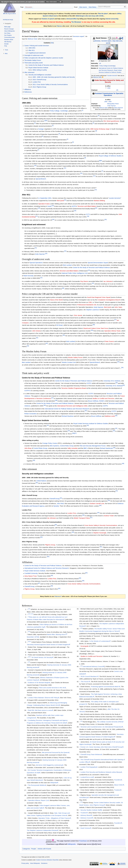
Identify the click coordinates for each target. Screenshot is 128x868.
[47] (75, 433)
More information (52, 2)
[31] (37, 338)
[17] (36, 216)
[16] (75, 211)
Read (76, 7)
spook (108, 43)
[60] (41, 537)
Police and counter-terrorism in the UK (52, 688)
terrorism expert (106, 41)
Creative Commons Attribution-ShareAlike (47, 860)
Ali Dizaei (60, 325)
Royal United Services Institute (35, 571)
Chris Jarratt (78, 315)
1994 (106, 102)
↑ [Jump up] (27, 617)
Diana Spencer (119, 108)
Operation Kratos (44, 204)
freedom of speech (48, 19)
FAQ (6, 46)
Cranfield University (31, 573)
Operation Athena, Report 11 (38, 800)
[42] (88, 425)
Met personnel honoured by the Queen (55, 752)
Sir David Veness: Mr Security (42, 657)
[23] (46, 254)
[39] (45, 405)
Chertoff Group (54, 499)
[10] (35, 166)
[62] (48, 557)
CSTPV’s (28, 391)
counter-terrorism (115, 198)
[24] (89, 270)
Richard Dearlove (68, 416)
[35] (117, 383)
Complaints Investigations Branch (109, 300)
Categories (26, 849)
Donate (6, 44)
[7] (38, 150)
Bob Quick (60, 201)
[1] (82, 110)
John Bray (28, 448)
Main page (7, 27)
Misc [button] (6, 54)
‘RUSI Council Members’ (89, 676)
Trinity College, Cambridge (59, 111)
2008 (109, 88)
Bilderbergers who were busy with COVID (90, 16)
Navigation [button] (8, 23)
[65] (80, 578)
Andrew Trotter (109, 516)
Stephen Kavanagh (100, 533)
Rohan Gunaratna (31, 414)
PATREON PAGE (8, 20)
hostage (41, 129)
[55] (98, 513)
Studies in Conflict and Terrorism (103, 398)
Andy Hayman (111, 106)
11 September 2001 (45, 198)
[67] (39, 583)
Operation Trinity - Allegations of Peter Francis (54, 818)
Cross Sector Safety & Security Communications (101, 525)
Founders (117, 780)
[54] (100, 505)
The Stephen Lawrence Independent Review (42, 830)
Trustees (117, 790)
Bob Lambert (67, 265)
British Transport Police (82, 518)
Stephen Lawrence (93, 310)
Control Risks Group (67, 446)
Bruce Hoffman (93, 401)
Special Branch (41, 179)
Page (22, 7)
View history (92, 7)
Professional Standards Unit (87, 305)
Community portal (9, 37)
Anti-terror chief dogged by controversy (49, 765)
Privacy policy (25, 863)
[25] (93, 283)
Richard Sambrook (106, 448)
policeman (97, 41)
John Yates (118, 307)
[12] (96, 190)
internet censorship (112, 19)
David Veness (85, 828)
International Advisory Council (93, 666)
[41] (48, 425)
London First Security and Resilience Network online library (101, 772)
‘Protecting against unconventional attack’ (105, 687)
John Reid (60, 503)
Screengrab (84, 646)
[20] (105, 219)
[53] (109, 500)
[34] (118, 362)
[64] (52, 575)
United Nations (41, 481)
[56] (83, 515)
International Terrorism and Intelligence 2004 (72, 406)
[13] (65, 200)
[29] (92, 330)
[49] (123, 463)
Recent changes (9, 29)
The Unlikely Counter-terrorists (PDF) (110, 722)
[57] (91, 518)
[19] (53, 219)
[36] (124, 385)
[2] (99, 116)
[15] (96, 208)
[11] (65, 168)
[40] (86, 411)
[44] (69, 431)
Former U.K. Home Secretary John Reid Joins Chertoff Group (101, 747)
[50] (37, 483)
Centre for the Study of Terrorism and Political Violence (91, 267)
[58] (56, 525)
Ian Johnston (108, 281)
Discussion (29, 7)
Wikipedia (54, 783)
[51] (117, 491)
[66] (83, 581)
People (34, 849)
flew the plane (103, 14)
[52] (61, 498)
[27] (115, 320)
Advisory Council (86, 818)
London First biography (88, 767)
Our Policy (7, 33)
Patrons (59, 26)
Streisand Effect (72, 19)
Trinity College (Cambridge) (107, 66)
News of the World (56, 300)
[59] (73, 532)
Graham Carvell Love (97, 503)
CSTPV (89, 383)
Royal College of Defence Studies (110, 156)
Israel (49, 206)
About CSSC (118, 785)
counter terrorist (112, 76)
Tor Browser (76, 22)
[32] (47, 343)
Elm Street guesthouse (111, 121)
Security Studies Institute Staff (91, 810)
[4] (35, 123)
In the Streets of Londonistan (99, 641)
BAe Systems (54, 446)
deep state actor (117, 41)
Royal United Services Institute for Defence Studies (91, 423)
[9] (101, 161)
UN (117, 90)
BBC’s (86, 448)
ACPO (74, 206)
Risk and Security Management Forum (93, 446)
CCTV (88, 214)
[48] (114, 448)
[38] (56, 400)
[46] (73, 433)
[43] (116, 428)
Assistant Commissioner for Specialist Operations (109, 94)
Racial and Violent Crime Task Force (96, 328)
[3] (47, 121)
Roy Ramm (84, 281)
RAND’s (102, 401)
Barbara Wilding (99, 201)
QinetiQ (56, 506)
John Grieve (36, 331)
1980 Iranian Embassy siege (100, 129)
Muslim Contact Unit (69, 362)
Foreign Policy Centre (50, 443)
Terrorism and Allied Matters (87, 206)
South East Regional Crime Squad (99, 297)
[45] (114, 431)
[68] (52, 586)
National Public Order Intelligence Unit (75, 273)
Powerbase (83, 841)
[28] (94, 325)
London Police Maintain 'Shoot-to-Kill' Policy (43, 698)
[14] (39, 208)
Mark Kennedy (29, 276)
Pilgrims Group (50, 545)
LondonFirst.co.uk (87, 777)
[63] (86, 573)
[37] (52, 398)
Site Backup (8, 42)
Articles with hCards (44, 849)
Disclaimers (44, 863)
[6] (96, 131)
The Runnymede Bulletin (36, 785)
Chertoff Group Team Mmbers (91, 754)
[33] (28, 346)
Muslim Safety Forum (75, 357)
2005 (110, 102)
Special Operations (36, 263)
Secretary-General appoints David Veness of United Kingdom (48, 645)
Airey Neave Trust (31, 576)
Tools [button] (7, 50)
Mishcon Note (97, 77)
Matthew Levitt (110, 416)
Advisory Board (86, 815)
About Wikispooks (9, 31)
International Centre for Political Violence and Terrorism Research (67, 409)
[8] (100, 161)
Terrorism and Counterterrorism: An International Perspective (101, 727)
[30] (64, 335)
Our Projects (8, 35)
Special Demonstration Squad (98, 263)
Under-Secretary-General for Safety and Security (109, 81)
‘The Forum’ (85, 682)
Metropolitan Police (113, 104)
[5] (93, 123)
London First (72, 513)
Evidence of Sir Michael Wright (38, 683)
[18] (88, 216)
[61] (101, 547)
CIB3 (90, 302)
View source (83, 7)
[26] (63, 288)
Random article (9, 40)
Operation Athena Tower (112, 331)
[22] (65, 251)
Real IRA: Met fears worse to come (40, 710)
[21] (36, 248)
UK (100, 63)
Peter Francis (109, 341)
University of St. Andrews (112, 381)
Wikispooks (72, 844)
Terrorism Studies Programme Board (74, 388)
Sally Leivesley (73, 448)
